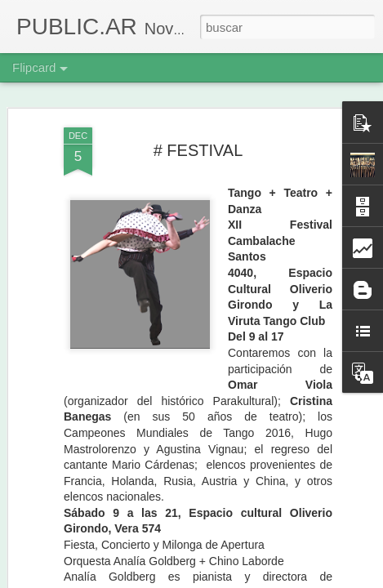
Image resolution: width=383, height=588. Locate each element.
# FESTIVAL (198, 107)
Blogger (255, 579)
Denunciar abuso (309, 579)
